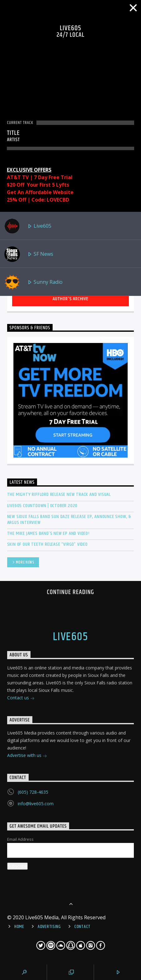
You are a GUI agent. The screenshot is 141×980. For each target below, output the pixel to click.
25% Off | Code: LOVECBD (38, 200)
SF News (29, 254)
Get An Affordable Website (40, 192)
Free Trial (61, 177)
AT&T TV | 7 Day (28, 177)
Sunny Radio (33, 282)
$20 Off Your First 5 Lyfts (38, 185)
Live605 (28, 226)
